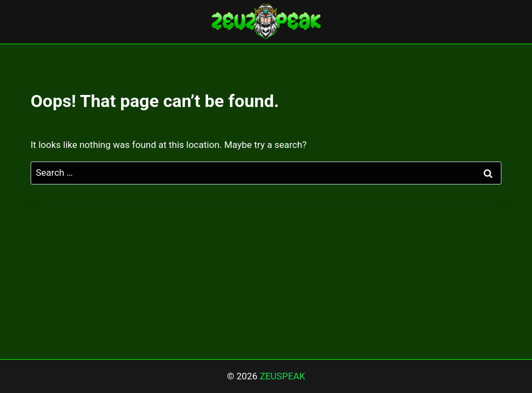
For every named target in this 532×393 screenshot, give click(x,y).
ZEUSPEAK (282, 376)
